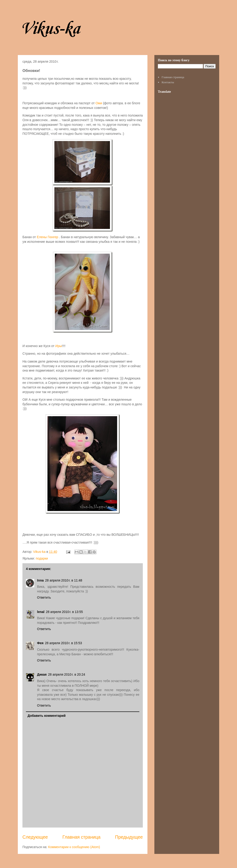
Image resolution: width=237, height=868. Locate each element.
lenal (41, 612)
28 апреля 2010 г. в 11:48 (64, 580)
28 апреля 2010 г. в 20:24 (67, 674)
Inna (40, 580)
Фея (40, 643)
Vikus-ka (50, 29)
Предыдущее (129, 837)
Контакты (168, 82)
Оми (99, 103)
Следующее (35, 837)
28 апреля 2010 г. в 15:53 (63, 643)
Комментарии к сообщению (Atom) (74, 847)
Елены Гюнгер (47, 237)
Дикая (42, 674)
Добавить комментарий (47, 716)
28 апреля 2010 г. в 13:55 (64, 612)
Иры (59, 346)
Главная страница (81, 837)
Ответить (44, 597)
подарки (42, 558)
